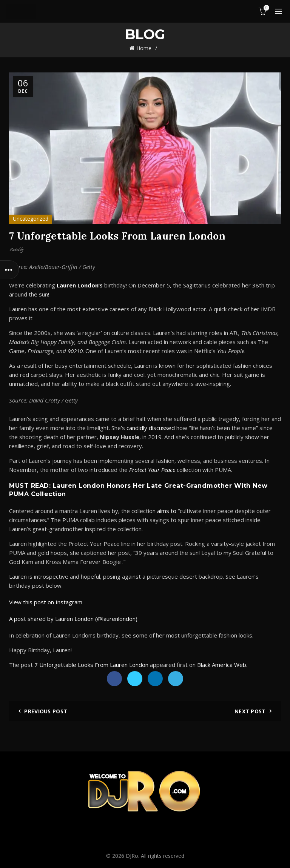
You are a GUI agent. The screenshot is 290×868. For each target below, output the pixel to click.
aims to (167, 511)
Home (144, 48)
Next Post (250, 711)
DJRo (132, 856)
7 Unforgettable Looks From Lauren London (91, 665)
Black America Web (222, 665)
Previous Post (46, 711)
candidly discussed (151, 428)
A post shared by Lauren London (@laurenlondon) (73, 619)
